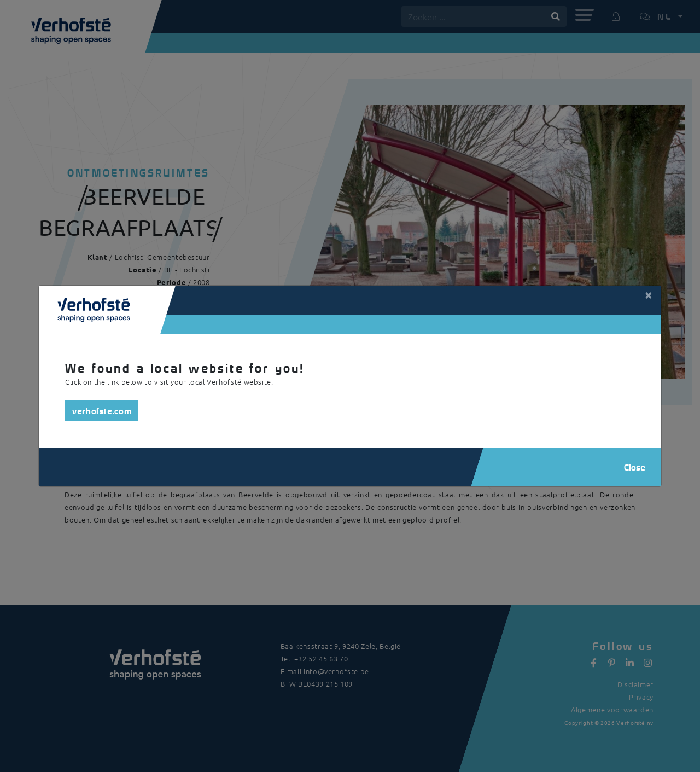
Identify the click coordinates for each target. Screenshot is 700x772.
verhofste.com (102, 411)
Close (635, 467)
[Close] (649, 294)
